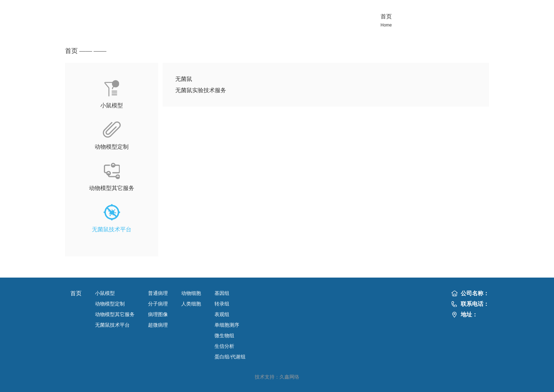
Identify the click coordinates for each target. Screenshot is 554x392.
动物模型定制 (110, 304)
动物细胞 (191, 293)
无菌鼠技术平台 (112, 325)
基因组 (222, 293)
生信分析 (224, 346)
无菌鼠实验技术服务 (201, 90)
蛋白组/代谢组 (230, 357)
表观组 (222, 314)
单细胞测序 (227, 325)
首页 (71, 51)
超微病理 (158, 325)
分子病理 (158, 304)
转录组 (222, 304)
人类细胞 (191, 304)
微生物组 (224, 336)
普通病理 (158, 293)
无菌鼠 (184, 79)
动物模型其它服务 (115, 314)
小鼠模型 (105, 293)
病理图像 (158, 314)
